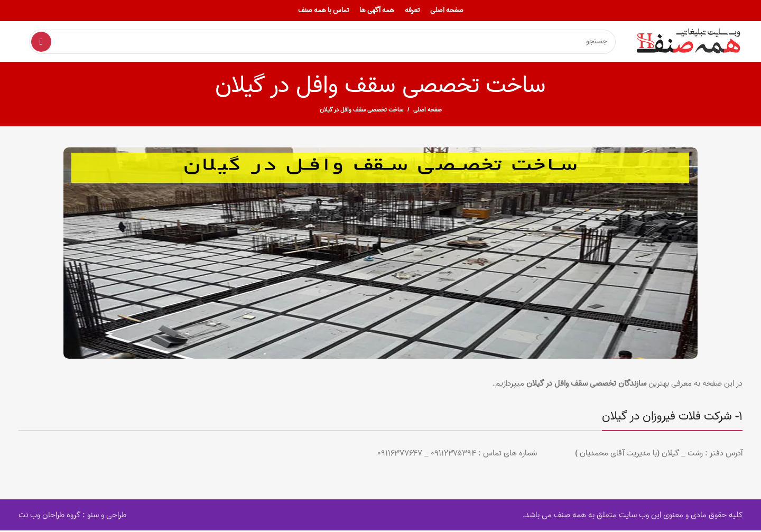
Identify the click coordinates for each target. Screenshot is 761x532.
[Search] (322, 42)
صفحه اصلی (428, 111)
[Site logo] (690, 42)
